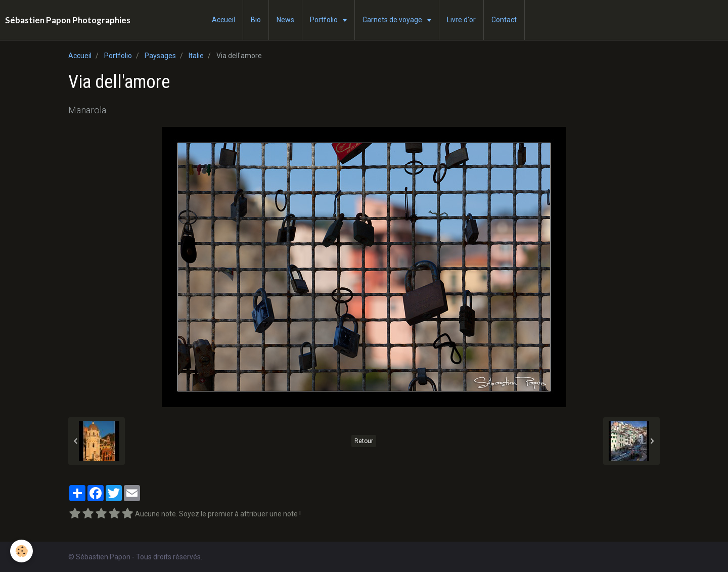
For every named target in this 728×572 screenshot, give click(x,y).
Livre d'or (461, 20)
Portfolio (325, 20)
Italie (196, 56)
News (285, 20)
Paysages (160, 56)
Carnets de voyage (393, 20)
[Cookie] (21, 551)
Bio (256, 20)
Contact (504, 20)
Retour (364, 441)
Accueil (223, 20)
